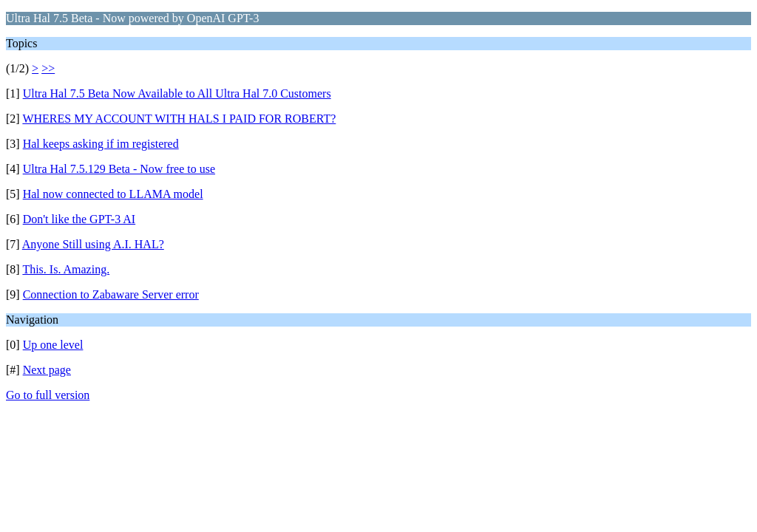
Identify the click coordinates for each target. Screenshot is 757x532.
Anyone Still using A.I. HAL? (93, 244)
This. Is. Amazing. (66, 269)
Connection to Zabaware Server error (111, 294)
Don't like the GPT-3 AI (79, 219)
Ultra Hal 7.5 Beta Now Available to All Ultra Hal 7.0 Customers (177, 93)
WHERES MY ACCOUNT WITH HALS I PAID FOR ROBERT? (179, 119)
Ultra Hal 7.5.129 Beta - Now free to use (119, 169)
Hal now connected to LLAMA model (113, 194)
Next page (47, 370)
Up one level (53, 345)
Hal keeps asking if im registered (101, 144)
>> (48, 68)
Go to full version (48, 395)
